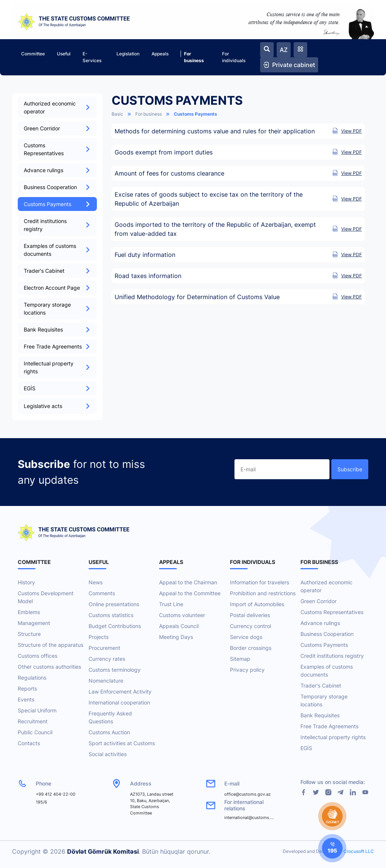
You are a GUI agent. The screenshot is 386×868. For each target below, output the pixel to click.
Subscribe (350, 469)
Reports (27, 688)
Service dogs (246, 637)
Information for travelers (260, 582)
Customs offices (38, 656)
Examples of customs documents (57, 250)
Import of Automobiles (257, 604)
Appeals (160, 54)
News (96, 582)
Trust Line (171, 604)
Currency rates (107, 659)
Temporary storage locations (57, 309)
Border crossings (251, 648)
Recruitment (33, 721)
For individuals (234, 57)
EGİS (57, 388)
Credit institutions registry (57, 225)
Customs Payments (57, 204)
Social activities (108, 754)
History (26, 582)
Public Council (35, 732)
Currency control (250, 626)
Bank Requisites (57, 329)
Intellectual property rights (57, 367)
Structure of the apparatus (51, 645)
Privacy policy (247, 670)
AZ (284, 50)
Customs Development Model (46, 597)
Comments (102, 593)
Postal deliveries (250, 615)
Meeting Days (176, 637)
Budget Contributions (115, 626)
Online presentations (114, 604)
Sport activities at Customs (122, 743)
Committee (33, 54)
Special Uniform (37, 710)
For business (192, 57)
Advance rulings (57, 170)
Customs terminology (115, 670)
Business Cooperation (57, 187)
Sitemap (240, 659)
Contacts (29, 743)
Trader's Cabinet (57, 271)
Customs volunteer (182, 615)
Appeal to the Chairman (188, 582)
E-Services (92, 57)
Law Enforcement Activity (120, 691)
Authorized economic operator (57, 107)
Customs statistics (111, 615)
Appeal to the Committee (190, 593)
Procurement (104, 648)
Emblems (29, 612)
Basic (117, 114)
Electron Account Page (57, 288)
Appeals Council (179, 626)
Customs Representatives (57, 149)
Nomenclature (106, 681)
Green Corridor (57, 128)
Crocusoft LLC (359, 851)
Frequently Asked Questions (110, 717)
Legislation (128, 54)
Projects (99, 637)
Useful (64, 54)
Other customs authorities (49, 667)
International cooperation (119, 702)
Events (26, 699)
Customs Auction (109, 732)
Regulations (32, 678)
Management (34, 623)
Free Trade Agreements (57, 346)
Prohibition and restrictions (263, 593)
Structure (29, 634)
